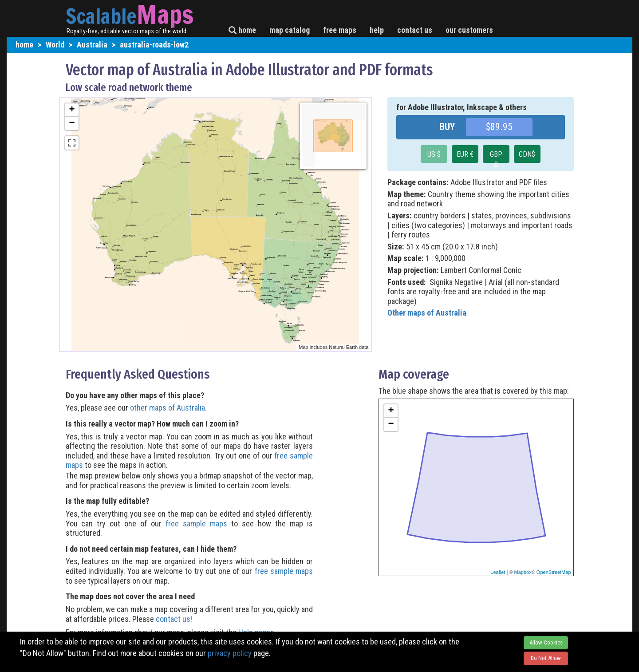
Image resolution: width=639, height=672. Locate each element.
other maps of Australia (168, 408)
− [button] (72, 123)
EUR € (465, 154)
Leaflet (498, 572)
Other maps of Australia (427, 313)
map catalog (290, 30)
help (377, 30)
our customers (469, 30)
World (55, 45)
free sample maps (196, 524)
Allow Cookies (546, 642)
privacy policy (230, 653)
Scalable (101, 16)
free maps (340, 30)
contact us (415, 30)
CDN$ (527, 154)
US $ (434, 154)
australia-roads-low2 (154, 45)
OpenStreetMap (554, 572)
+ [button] (72, 110)
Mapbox (523, 572)
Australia (92, 45)
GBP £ (496, 156)
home (242, 30)
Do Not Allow (546, 658)
